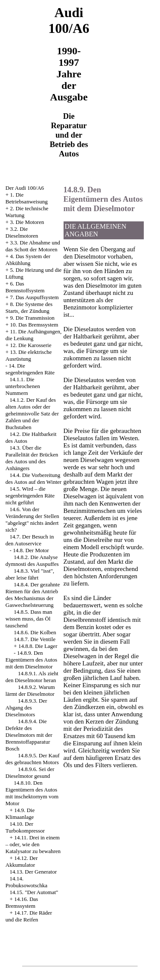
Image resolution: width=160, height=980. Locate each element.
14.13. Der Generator (33, 872)
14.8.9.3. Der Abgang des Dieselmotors (26, 708)
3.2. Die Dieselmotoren (22, 232)
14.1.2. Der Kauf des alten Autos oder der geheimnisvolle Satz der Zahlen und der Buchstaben (32, 413)
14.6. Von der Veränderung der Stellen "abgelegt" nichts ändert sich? (32, 519)
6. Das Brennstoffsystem (25, 287)
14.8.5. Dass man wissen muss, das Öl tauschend (29, 619)
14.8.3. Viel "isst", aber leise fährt (30, 574)
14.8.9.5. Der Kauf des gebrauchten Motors (33, 759)
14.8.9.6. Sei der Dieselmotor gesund (30, 773)
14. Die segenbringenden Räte (30, 369)
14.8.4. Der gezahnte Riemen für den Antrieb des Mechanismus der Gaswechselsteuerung (33, 595)
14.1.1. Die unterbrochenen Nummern (23, 386)
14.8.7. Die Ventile (35, 639)
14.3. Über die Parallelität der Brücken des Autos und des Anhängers (32, 458)
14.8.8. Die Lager (38, 646)
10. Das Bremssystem (34, 325)
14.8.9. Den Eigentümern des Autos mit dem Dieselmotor (31, 660)
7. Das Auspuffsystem (34, 297)
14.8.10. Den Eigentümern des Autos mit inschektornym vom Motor (32, 793)
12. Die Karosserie (31, 345)
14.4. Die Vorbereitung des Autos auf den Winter (33, 478)
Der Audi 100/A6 (25, 188)
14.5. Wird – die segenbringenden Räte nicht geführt (30, 496)
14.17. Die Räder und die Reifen (29, 916)
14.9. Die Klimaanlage (20, 814)
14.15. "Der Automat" (34, 892)
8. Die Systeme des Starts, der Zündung (29, 308)
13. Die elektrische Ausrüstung (29, 355)
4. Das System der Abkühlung (28, 260)
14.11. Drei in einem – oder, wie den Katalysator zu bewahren (33, 844)
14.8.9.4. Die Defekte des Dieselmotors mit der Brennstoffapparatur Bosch (29, 735)
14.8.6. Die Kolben (35, 632)
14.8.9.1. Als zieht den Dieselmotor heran (32, 677)
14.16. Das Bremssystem (22, 902)
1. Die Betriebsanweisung (27, 198)
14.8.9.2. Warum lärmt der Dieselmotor (30, 690)
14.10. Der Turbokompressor (25, 827)
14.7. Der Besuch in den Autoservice (30, 540)
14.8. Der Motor (31, 550)
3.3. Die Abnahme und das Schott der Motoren (33, 246)
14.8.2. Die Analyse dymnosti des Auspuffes (32, 561)
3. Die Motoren (27, 222)
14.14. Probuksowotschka (26, 882)
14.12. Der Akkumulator (22, 861)
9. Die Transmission (32, 318)
